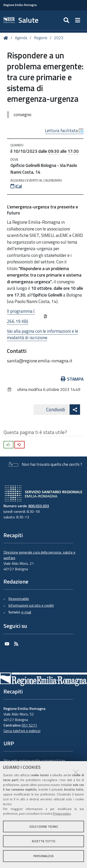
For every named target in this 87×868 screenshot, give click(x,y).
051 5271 (29, 725)
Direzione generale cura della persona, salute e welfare (39, 555)
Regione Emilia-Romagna (20, 5)
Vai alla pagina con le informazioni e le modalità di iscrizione (43, 334)
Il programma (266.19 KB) (27, 316)
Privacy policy (62, 814)
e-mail (26, 612)
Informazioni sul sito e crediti (31, 605)
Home (7, 38)
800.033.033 (39, 506)
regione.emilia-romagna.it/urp (42, 760)
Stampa (72, 379)
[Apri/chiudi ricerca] (67, 20)
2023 (59, 38)
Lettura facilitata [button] (64, 131)
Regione (41, 38)
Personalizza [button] (43, 856)
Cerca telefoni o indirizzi (22, 731)
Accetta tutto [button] (43, 841)
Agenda (21, 38)
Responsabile (19, 599)
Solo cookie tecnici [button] (44, 827)
